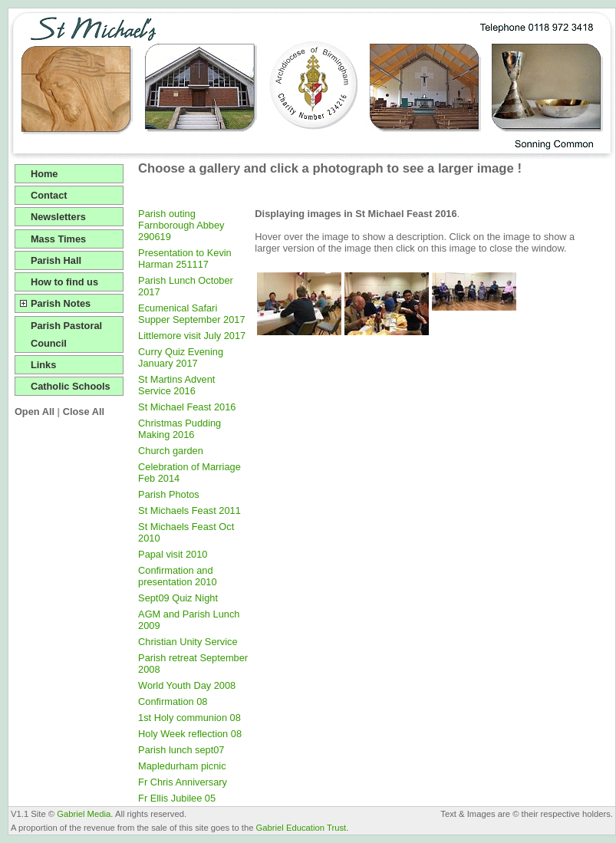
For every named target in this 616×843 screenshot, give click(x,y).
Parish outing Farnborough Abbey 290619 (181, 225)
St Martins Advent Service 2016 (176, 385)
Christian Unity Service (188, 642)
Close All (84, 412)
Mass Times (58, 239)
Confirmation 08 (173, 701)
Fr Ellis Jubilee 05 (177, 798)
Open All (35, 412)
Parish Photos (169, 494)
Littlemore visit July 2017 (192, 336)
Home (44, 174)
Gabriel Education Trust (301, 828)
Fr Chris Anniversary (183, 782)
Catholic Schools (71, 386)
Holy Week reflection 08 (190, 734)
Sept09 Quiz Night (178, 598)
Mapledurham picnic (182, 766)
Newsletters (58, 217)
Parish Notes (61, 303)
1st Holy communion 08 (189, 718)
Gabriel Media (84, 814)
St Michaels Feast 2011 (189, 510)
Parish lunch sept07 (181, 750)
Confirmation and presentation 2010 (177, 576)
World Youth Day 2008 (187, 685)
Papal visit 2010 (173, 554)
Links (43, 365)
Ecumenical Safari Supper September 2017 (191, 314)
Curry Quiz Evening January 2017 (181, 357)
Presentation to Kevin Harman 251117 (185, 258)
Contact (49, 195)
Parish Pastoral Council (66, 334)
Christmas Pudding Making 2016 (180, 429)
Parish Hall (56, 260)
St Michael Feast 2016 (187, 407)
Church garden (171, 451)
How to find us (64, 282)
